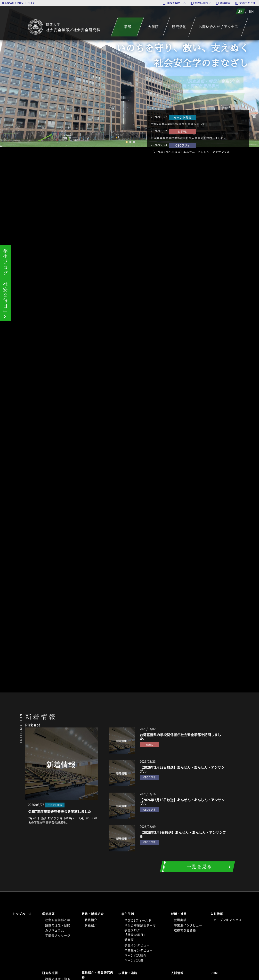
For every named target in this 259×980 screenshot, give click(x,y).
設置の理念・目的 (58, 925)
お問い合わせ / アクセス (219, 26)
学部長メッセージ (58, 936)
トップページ (22, 914)
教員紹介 (91, 920)
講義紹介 (91, 925)
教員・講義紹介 (93, 914)
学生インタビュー (137, 945)
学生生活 (128, 914)
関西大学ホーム (176, 3)
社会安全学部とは (58, 920)
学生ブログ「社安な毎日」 (135, 932)
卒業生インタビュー (139, 950)
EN (251, 11)
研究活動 (179, 26)
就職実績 (180, 920)
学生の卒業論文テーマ (140, 926)
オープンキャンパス (228, 920)
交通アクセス (247, 3)
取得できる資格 (185, 930)
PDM (214, 973)
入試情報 (217, 914)
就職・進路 (179, 914)
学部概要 (49, 914)
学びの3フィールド (138, 920)
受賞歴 (129, 940)
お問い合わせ (203, 3)
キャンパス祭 (134, 961)
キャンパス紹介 (135, 955)
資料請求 (225, 3)
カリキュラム (55, 930)
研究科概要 (50, 973)
